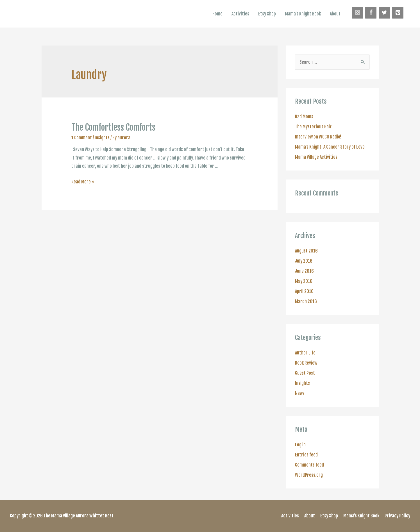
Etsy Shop (267, 14)
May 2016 (304, 281)
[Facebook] (371, 13)
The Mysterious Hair (313, 127)
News (300, 393)
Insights (102, 138)
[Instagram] (357, 13)
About (335, 14)
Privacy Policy (397, 516)
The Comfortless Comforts (113, 127)
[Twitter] (384, 13)
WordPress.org (309, 475)
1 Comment (82, 138)
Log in (300, 445)
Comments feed (309, 465)
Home (217, 14)
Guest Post (305, 373)
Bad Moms (304, 117)
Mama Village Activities (316, 157)
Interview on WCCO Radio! (318, 137)
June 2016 (304, 271)
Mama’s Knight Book (303, 14)
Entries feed (306, 455)
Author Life (305, 353)
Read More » (83, 182)
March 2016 (306, 301)
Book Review (306, 363)
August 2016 (306, 251)
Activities (240, 14)
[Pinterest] (398, 13)
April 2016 (304, 291)
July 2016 (304, 261)
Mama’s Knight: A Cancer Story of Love (330, 147)
